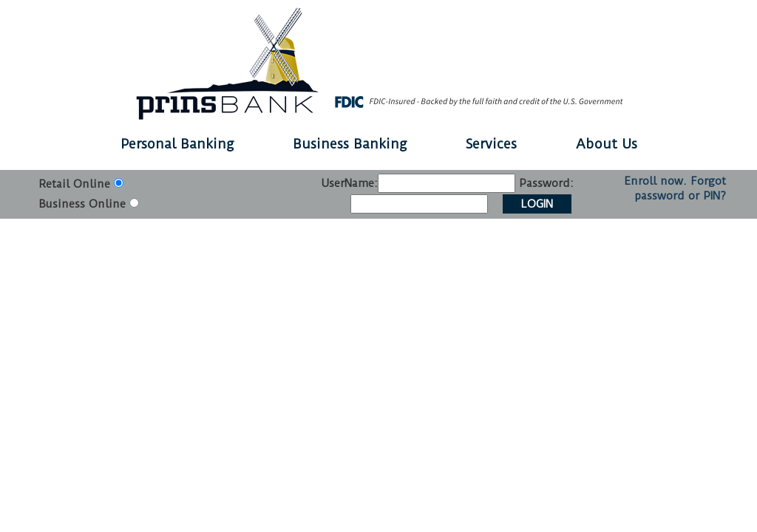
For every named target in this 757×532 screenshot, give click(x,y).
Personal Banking (177, 144)
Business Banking (350, 144)
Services (491, 144)
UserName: (349, 183)
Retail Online (74, 184)
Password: (546, 183)
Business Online (82, 204)
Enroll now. (655, 181)
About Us (607, 144)
